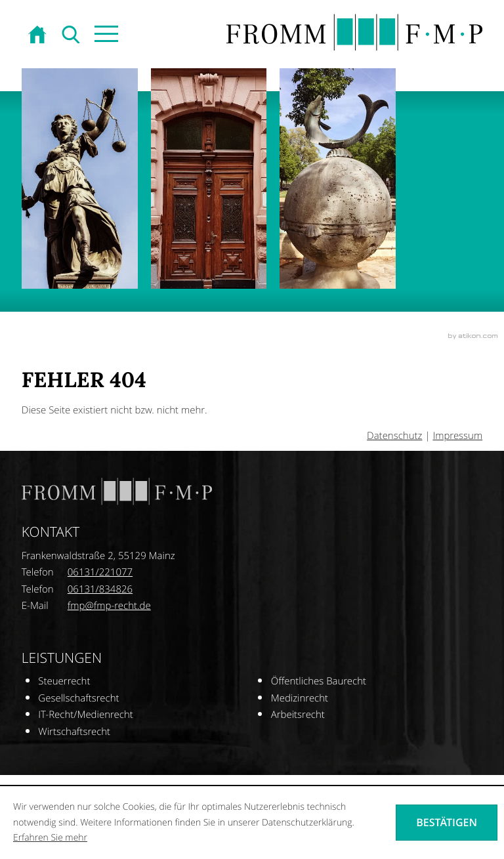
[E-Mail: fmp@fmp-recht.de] (109, 606)
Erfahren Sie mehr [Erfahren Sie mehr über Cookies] (50, 838)
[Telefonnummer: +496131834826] (100, 590)
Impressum (457, 436)
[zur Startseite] (38, 35)
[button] (105, 35)
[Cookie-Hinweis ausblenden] (447, 822)
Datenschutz (394, 436)
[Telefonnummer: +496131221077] (100, 573)
